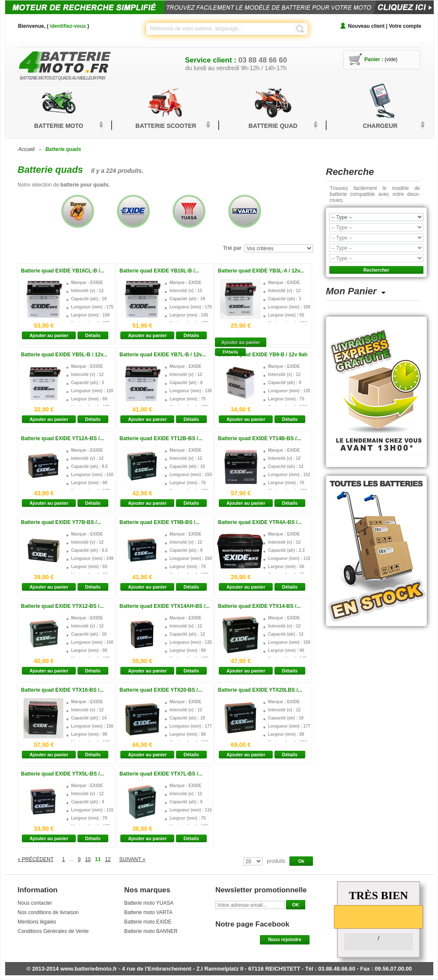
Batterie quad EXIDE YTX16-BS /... (62, 690)
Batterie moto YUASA (149, 903)
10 (88, 859)
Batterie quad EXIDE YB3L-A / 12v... (261, 271)
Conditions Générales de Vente (53, 931)
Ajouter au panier (49, 335)
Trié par (232, 248)
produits (276, 861)
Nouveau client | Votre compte (385, 26)
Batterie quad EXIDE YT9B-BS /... (159, 522)
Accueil (26, 149)
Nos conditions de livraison (48, 912)
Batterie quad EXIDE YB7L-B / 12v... (163, 355)
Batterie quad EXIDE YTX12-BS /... (62, 606)
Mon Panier (351, 291)
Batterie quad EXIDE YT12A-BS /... (63, 438)
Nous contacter (35, 903)
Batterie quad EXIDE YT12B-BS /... (161, 438)
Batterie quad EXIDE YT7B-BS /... (61, 522)
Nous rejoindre (285, 939)
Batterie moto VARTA (148, 912)
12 (108, 859)
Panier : (374, 59)
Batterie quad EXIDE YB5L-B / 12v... (64, 355)
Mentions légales (37, 922)
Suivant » (133, 859)
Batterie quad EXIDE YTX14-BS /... (259, 606)
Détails (93, 335)
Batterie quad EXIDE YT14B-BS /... (259, 438)
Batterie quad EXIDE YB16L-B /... (159, 271)
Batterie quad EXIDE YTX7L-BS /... (161, 774)
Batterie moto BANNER (151, 931)
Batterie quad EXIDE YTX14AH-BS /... (165, 606)
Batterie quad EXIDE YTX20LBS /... (260, 690)
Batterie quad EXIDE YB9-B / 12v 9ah (263, 355)
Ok (301, 861)
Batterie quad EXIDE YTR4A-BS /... (260, 522)
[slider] (378, 916)
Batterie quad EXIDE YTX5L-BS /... (63, 774)
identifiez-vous (68, 26)
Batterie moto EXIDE (148, 922)
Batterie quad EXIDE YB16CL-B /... (63, 271)
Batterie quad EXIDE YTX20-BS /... (161, 690)
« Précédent (36, 859)
